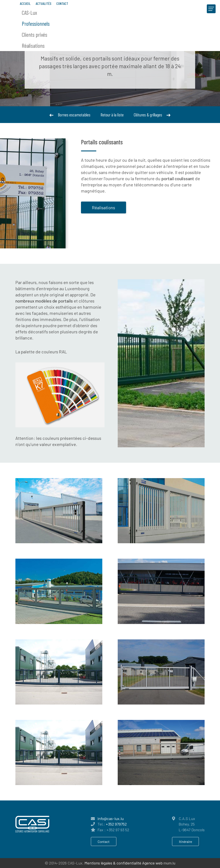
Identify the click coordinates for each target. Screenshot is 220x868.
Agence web (152, 863)
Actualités (43, 3)
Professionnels (36, 24)
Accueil (25, 3)
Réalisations (33, 46)
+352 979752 (116, 824)
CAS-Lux (29, 13)
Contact (62, 3)
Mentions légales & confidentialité (113, 863)
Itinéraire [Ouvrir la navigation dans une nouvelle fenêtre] (185, 841)
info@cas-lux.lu (111, 818)
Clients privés (35, 35)
